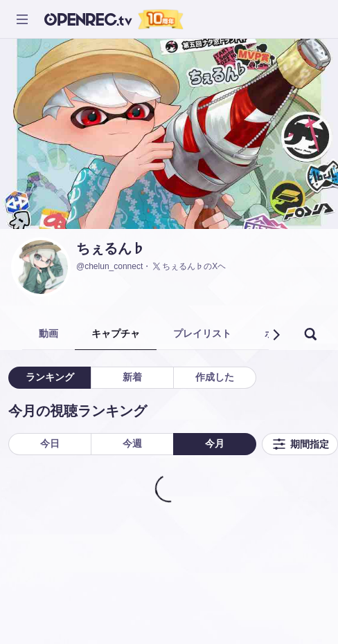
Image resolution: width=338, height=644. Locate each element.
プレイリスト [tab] (202, 333)
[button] (276, 335)
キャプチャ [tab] (116, 333)
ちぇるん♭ (111, 248)
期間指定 (300, 444)
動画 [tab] (48, 333)
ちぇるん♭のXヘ (188, 266)
